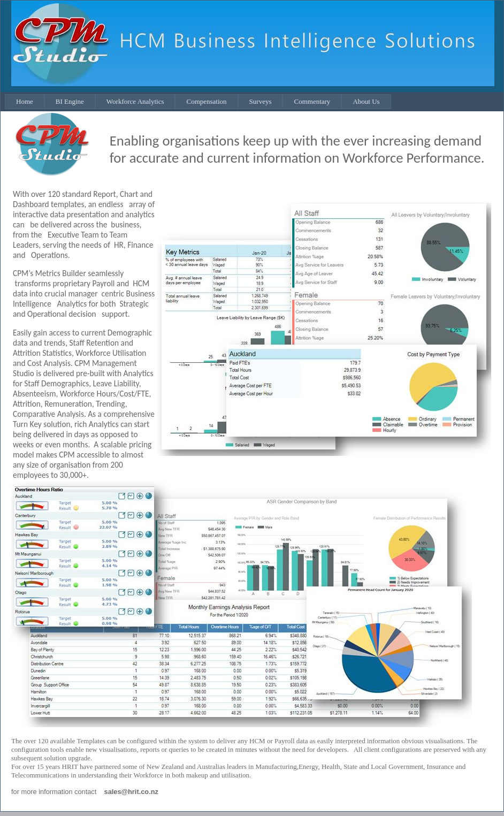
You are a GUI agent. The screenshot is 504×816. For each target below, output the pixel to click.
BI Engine (70, 101)
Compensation (206, 101)
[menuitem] (25, 102)
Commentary (312, 101)
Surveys (261, 101)
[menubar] (198, 102)
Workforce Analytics (135, 101)
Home (25, 101)
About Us (366, 101)
